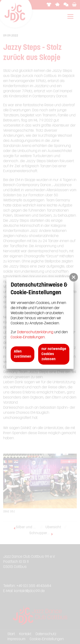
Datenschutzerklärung (35, 332)
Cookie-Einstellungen (28, 337)
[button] (74, 277)
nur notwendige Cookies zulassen (54, 354)
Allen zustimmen (23, 354)
